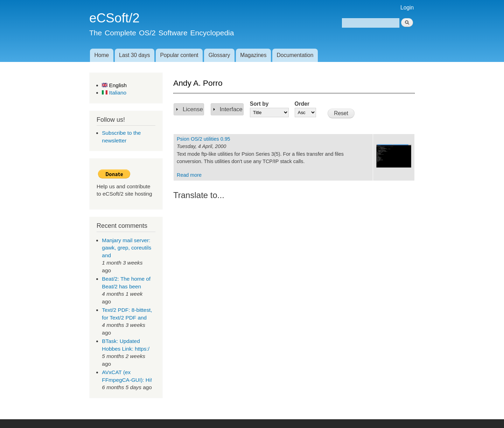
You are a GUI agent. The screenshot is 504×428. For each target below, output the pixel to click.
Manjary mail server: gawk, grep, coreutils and (127, 248)
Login (407, 8)
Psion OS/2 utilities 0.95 (204, 139)
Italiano (114, 93)
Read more (189, 175)
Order (302, 104)
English (114, 85)
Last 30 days (134, 55)
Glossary (219, 55)
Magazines (253, 55)
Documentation (295, 55)
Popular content (179, 55)
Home (101, 55)
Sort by (259, 104)
